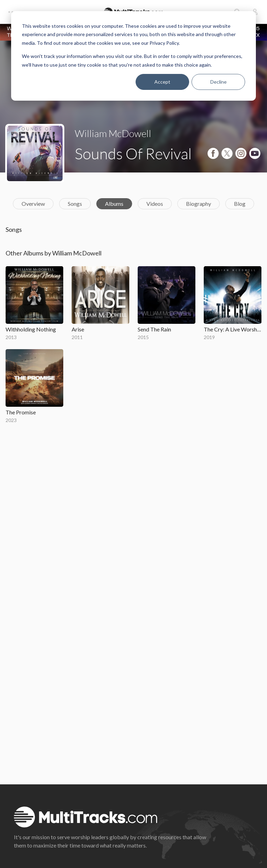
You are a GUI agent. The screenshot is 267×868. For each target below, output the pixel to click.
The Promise (21, 412)
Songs (75, 204)
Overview (33, 204)
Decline (219, 82)
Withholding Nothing (31, 329)
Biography (199, 204)
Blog (240, 204)
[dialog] (133, 56)
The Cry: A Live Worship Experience (233, 329)
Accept (162, 82)
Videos (155, 204)
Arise (78, 329)
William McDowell (113, 133)
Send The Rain (154, 329)
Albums (114, 204)
